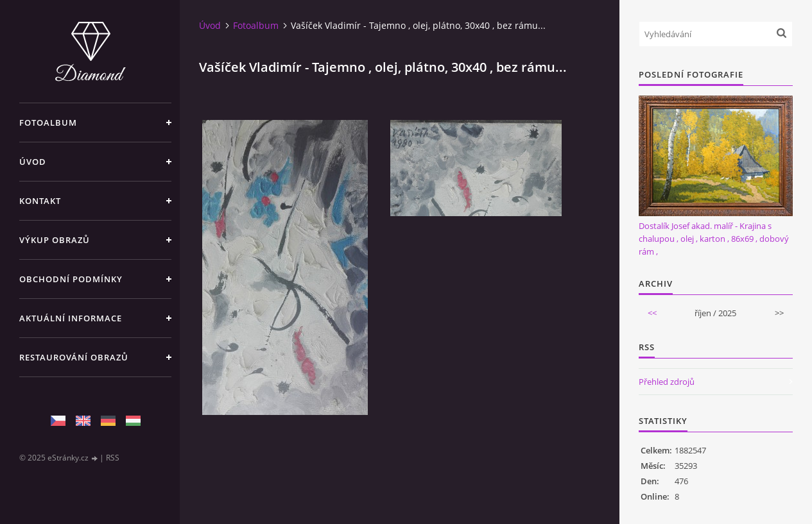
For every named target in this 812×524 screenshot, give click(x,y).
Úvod (33, 162)
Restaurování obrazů (74, 357)
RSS (113, 458)
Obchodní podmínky (71, 279)
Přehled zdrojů (667, 382)
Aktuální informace (71, 318)
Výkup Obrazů (55, 240)
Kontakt (40, 201)
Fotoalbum (48, 123)
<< (652, 313)
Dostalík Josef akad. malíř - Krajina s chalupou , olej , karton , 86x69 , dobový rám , (714, 239)
